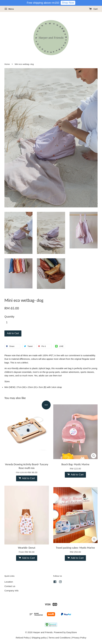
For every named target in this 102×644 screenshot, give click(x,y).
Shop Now (68, 3)
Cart (93, 9)
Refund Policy (23, 638)
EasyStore (72, 632)
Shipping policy (39, 638)
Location (9, 582)
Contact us (10, 586)
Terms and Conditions (59, 638)
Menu (9, 9)
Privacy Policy (79, 638)
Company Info (11, 591)
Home (7, 64)
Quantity (9, 317)
